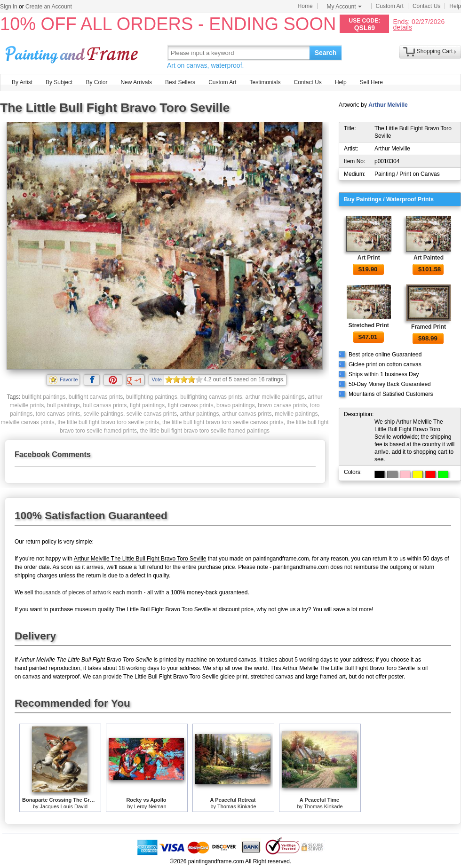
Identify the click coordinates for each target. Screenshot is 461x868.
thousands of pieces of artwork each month (88, 592)
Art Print (369, 258)
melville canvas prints (27, 422)
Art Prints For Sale (73, 52)
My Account (344, 7)
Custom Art (390, 6)
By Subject (59, 82)
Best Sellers (180, 82)
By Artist (22, 82)
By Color (96, 82)
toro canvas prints (58, 414)
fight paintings (147, 405)
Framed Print (429, 327)
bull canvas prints (105, 405)
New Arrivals (136, 82)
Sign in (9, 7)
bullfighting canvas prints (211, 397)
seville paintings (103, 414)
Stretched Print (369, 325)
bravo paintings (235, 405)
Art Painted (429, 258)
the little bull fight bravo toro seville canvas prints (223, 422)
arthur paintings (200, 414)
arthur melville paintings (275, 397)
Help (455, 6)
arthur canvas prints (247, 414)
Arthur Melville (388, 105)
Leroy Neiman (150, 806)
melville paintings (296, 414)
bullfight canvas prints (96, 397)
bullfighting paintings (152, 397)
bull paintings (64, 405)
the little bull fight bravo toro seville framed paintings (205, 431)
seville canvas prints (152, 414)
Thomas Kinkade (237, 806)
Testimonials (265, 82)
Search (326, 53)
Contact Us (426, 6)
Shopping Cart (435, 51)
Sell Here (371, 82)
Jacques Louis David (64, 806)
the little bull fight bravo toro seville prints (108, 422)
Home (305, 6)
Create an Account (49, 7)
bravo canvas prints (282, 405)
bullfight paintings (44, 397)
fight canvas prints (191, 405)
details (402, 27)
